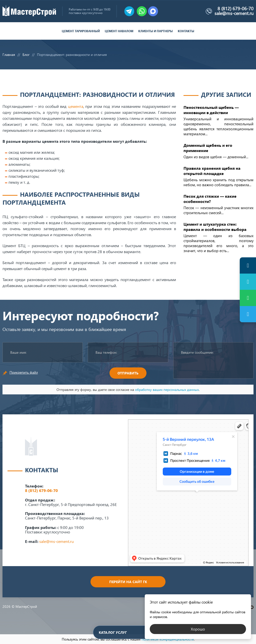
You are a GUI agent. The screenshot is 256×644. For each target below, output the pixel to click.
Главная (9, 55)
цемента (76, 106)
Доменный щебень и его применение (208, 148)
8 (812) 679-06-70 (235, 8)
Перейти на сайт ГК (128, 582)
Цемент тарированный (81, 31)
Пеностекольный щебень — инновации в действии (211, 110)
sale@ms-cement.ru (234, 13)
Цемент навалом (119, 31)
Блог (26, 55)
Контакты (186, 31)
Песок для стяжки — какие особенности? (210, 199)
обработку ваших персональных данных (167, 390)
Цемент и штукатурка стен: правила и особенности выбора (215, 227)
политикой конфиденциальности (168, 639)
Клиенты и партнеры (155, 31)
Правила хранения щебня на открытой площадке (212, 171)
